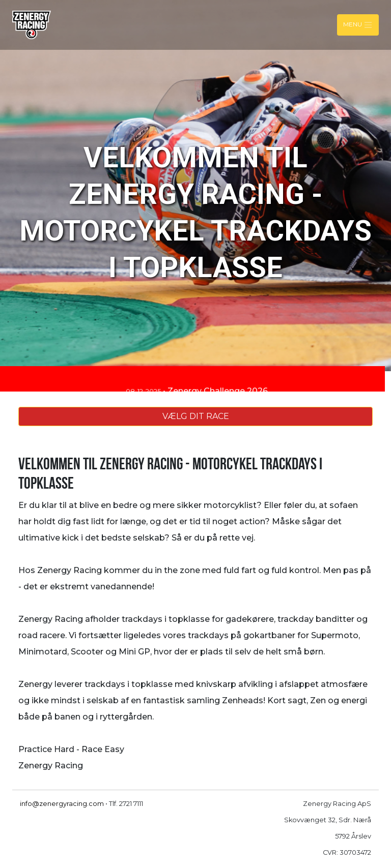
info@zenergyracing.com (62, 804)
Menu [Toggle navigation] (358, 25)
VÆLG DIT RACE (196, 416)
